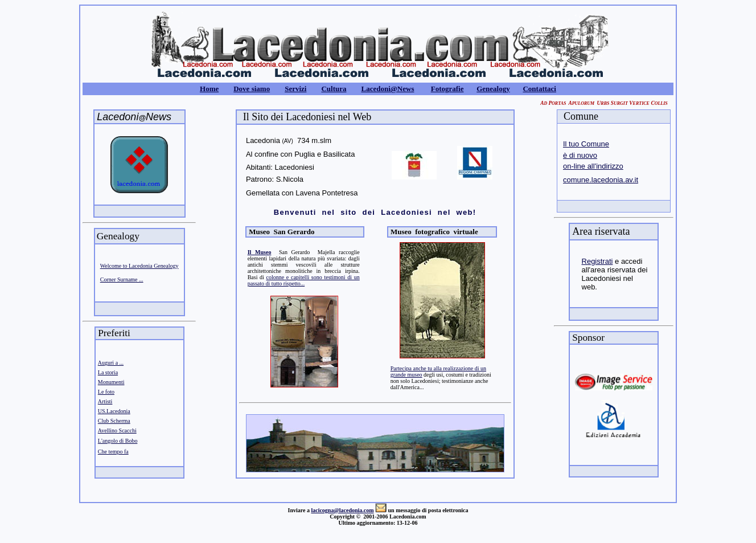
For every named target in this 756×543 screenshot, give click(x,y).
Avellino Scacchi (117, 430)
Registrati (597, 261)
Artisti (105, 401)
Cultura (334, 89)
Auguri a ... (111, 363)
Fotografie (447, 89)
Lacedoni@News (387, 89)
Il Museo (260, 252)
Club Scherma (114, 421)
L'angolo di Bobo (118, 441)
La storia (108, 372)
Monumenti (111, 382)
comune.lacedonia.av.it (601, 180)
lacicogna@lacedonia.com (342, 510)
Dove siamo (252, 89)
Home (209, 89)
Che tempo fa (113, 452)
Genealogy (493, 89)
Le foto (106, 392)
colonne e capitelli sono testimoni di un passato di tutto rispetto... (304, 280)
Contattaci (539, 89)
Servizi (295, 89)
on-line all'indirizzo (593, 166)
